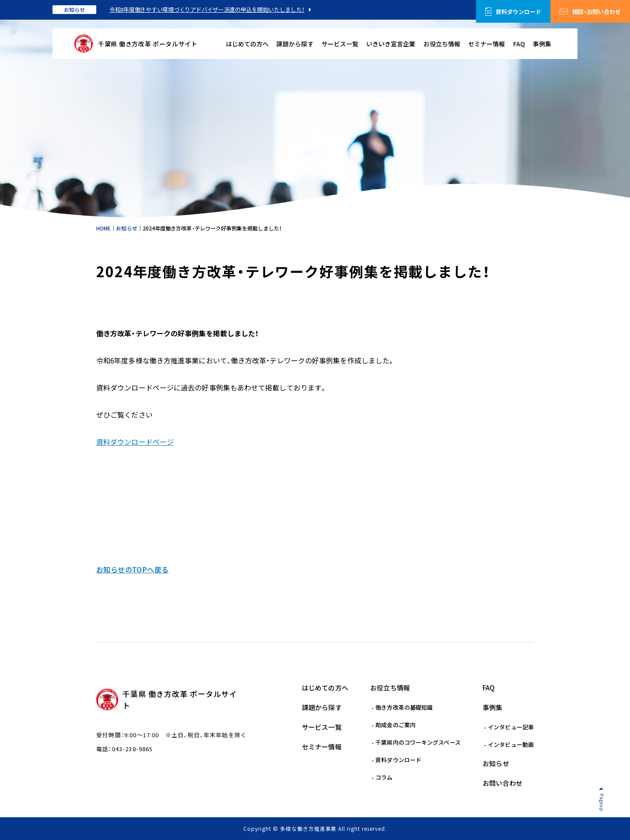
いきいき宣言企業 (391, 44)
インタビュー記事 (511, 727)
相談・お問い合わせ (597, 12)
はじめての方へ (247, 44)
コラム (384, 777)
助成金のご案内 (395, 725)
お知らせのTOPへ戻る (132, 569)
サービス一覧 (340, 44)
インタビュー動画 (511, 744)
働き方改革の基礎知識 (404, 707)
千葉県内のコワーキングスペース (418, 742)
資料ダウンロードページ (135, 442)
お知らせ (74, 10)
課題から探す (295, 44)
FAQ (519, 44)
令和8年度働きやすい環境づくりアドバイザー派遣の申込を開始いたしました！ (207, 9)
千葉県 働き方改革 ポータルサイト (148, 44)
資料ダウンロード (518, 12)
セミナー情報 (486, 44)
